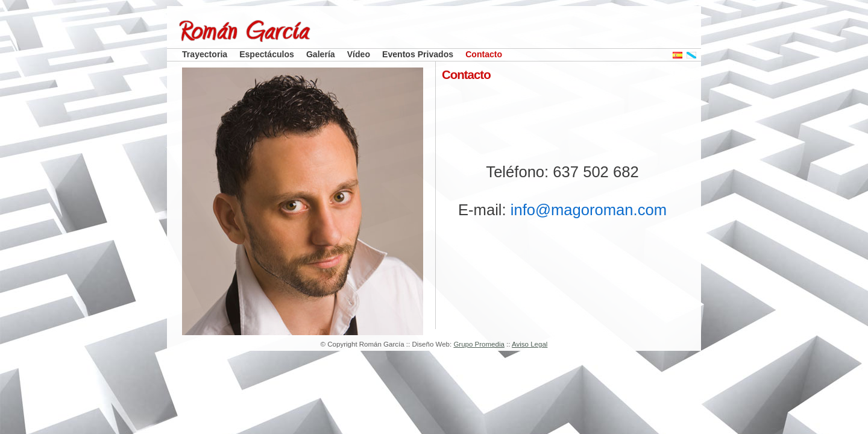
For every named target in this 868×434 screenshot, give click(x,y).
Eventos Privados (418, 54)
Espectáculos (267, 54)
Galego (697, 55)
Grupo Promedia (479, 344)
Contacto (484, 54)
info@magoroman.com (589, 210)
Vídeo (359, 54)
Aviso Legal (530, 344)
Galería (321, 54)
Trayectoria (205, 54)
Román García (285, 31)
